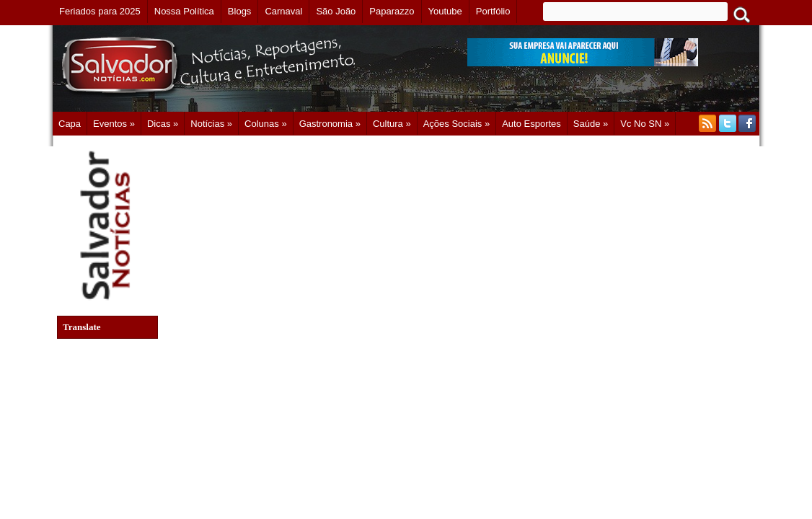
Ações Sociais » (457, 124)
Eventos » (114, 124)
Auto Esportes (531, 124)
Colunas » (266, 124)
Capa (70, 124)
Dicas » (163, 124)
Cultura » (392, 124)
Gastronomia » (330, 124)
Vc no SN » (645, 124)
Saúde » (591, 124)
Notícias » (211, 124)
